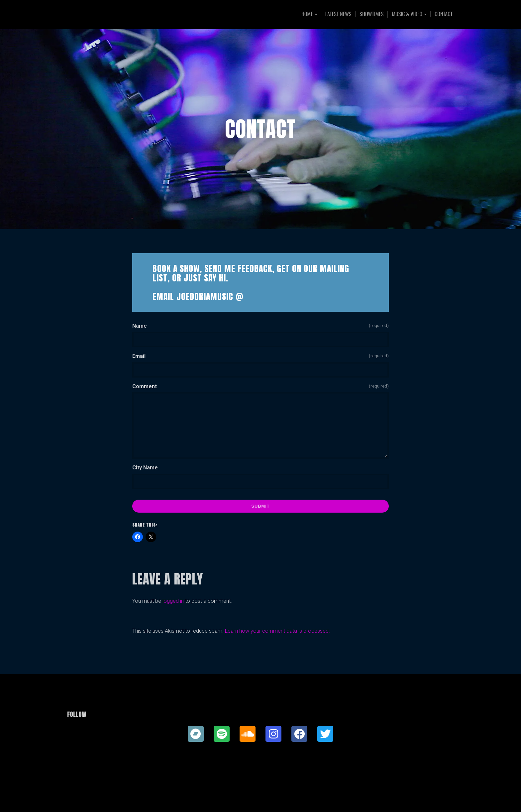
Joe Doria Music (117, 14)
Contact (444, 14)
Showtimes (371, 14)
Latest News (338, 14)
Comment (260, 386)
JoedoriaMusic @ (210, 296)
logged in (173, 601)
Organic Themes (273, 797)
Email (260, 356)
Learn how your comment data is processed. (277, 631)
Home (307, 14)
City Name (145, 468)
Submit (260, 506)
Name (260, 325)
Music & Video (407, 14)
